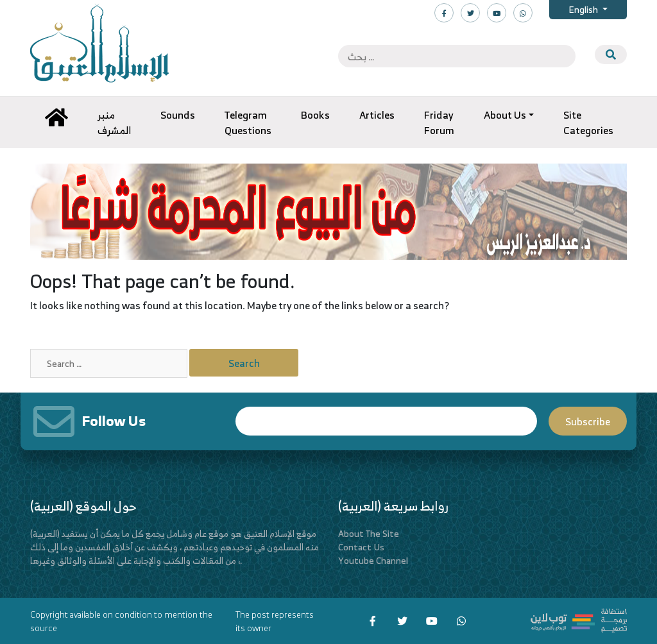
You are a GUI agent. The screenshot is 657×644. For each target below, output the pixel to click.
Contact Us (361, 547)
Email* (386, 421)
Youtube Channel (373, 560)
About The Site (369, 533)
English (584, 9)
